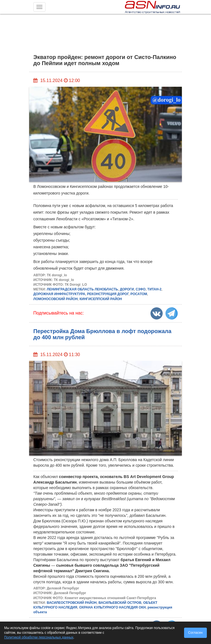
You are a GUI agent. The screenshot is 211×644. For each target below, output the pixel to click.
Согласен (195, 633)
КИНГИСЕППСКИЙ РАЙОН (101, 299)
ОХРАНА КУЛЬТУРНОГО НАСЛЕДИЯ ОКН (112, 607)
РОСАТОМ (139, 294)
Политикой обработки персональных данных (39, 637)
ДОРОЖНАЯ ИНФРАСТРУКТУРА (59, 294)
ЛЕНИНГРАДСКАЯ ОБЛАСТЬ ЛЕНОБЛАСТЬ (82, 289)
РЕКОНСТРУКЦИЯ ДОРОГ (108, 294)
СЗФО (141, 289)
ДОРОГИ (127, 289)
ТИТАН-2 (155, 289)
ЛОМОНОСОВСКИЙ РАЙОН (56, 299)
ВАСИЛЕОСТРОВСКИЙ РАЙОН (72, 603)
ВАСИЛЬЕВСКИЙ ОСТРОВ (120, 603)
